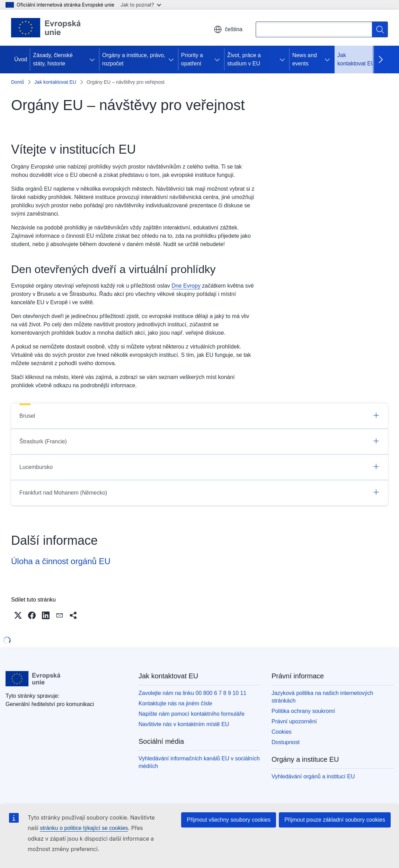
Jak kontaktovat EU (356, 59)
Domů (17, 82)
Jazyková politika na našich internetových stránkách (322, 697)
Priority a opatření (192, 59)
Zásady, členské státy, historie (53, 59)
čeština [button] (228, 29)
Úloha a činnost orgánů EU (61, 561)
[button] (18, 615)
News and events (305, 59)
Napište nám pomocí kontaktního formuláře (192, 714)
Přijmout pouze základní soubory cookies (335, 820)
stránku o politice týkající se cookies (84, 828)
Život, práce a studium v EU (244, 59)
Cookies (282, 732)
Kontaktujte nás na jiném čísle (175, 703)
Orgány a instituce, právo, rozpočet (134, 59)
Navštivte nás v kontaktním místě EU (184, 724)
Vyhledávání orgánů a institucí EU (313, 776)
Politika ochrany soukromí (303, 711)
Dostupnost (286, 742)
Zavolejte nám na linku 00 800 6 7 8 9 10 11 (192, 693)
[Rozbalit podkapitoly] (94, 60)
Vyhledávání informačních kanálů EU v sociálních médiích (199, 762)
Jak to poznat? (141, 5)
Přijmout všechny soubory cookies (229, 820)
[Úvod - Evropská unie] (46, 28)
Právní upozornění (294, 721)
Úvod (21, 59)
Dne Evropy (186, 286)
